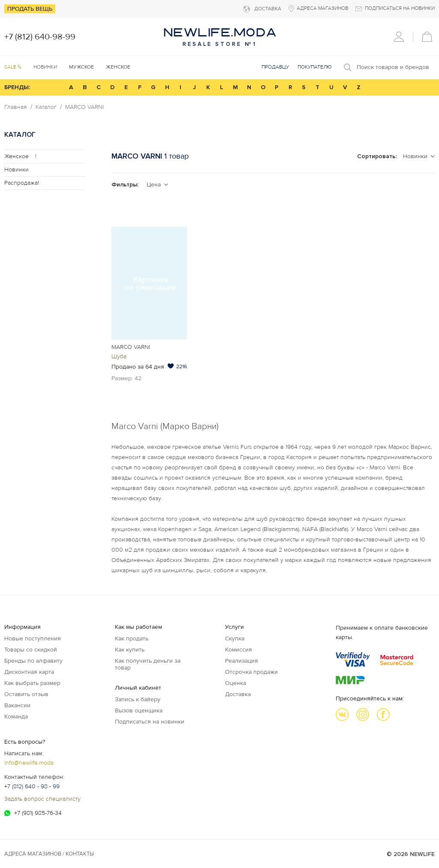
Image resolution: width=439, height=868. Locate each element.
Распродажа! (22, 183)
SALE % (13, 67)
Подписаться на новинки (150, 722)
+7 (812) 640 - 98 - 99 (32, 786)
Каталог (46, 107)
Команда (16, 716)
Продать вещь (30, 9)
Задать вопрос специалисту (42, 799)
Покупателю (315, 67)
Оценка (236, 683)
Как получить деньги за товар (148, 664)
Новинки (45, 67)
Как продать (132, 638)
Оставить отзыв (26, 694)
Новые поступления (33, 638)
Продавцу (275, 67)
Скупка (235, 638)
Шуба (119, 356)
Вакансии (17, 705)
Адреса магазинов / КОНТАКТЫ (49, 854)
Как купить (130, 650)
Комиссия (239, 650)
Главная (16, 107)
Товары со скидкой (31, 650)
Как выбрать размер (32, 683)
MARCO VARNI (84, 107)
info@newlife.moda (29, 763)
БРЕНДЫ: (17, 87)
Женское (20, 156)
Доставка (238, 694)
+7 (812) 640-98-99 (40, 37)
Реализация (242, 661)
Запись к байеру (138, 699)
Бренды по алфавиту (33, 661)
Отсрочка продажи (251, 672)
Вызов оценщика (139, 710)
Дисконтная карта (29, 672)
